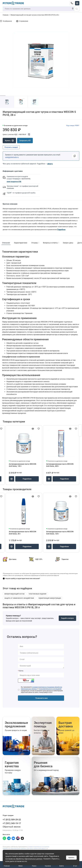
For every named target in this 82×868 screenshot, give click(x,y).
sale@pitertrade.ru (12, 157)
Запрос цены (68, 243)
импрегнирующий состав (14, 594)
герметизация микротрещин (50, 598)
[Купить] (9, 141)
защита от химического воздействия (19, 598)
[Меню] (77, 3)
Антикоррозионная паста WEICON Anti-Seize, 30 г (22, 533)
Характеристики (21, 243)
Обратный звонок (12, 827)
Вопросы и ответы (51, 243)
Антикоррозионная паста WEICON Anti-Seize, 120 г (22, 465)
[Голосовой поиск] (73, 9)
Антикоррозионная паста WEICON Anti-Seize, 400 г (60, 465)
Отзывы (35, 243)
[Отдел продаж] (72, 3)
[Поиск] (77, 9)
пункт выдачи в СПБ (14, 182)
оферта (50, 164)
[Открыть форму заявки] (80, 430)
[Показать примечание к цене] (29, 134)
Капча (21, 671)
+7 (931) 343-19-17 (12, 823)
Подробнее (61, 230)
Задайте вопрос (67, 618)
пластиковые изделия (38, 594)
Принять (71, 858)
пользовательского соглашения (50, 689)
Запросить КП (25, 141)
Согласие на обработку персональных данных (24, 859)
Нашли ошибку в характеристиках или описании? (23, 579)
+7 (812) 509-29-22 (12, 820)
